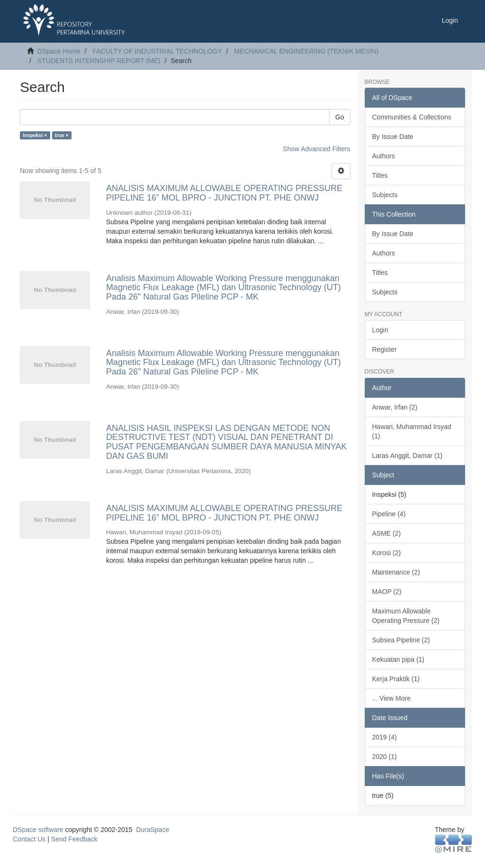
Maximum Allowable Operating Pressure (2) (406, 616)
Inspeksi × (35, 135)
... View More (391, 698)
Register (385, 349)
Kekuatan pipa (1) (399, 659)
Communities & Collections (412, 117)
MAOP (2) (387, 592)
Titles (380, 175)
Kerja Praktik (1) (396, 679)
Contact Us (29, 839)
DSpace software (38, 830)
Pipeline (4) (389, 514)
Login (380, 330)
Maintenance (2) (396, 572)
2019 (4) (385, 737)
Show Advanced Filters (316, 149)
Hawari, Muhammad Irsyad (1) (412, 431)
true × (62, 135)
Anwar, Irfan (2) (395, 407)
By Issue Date (393, 137)
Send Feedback (74, 839)
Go (340, 117)
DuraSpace (153, 830)
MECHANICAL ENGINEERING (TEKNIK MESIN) (306, 51)
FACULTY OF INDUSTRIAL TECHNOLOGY (157, 51)
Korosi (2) (387, 553)
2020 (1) (385, 757)
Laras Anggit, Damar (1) (408, 456)
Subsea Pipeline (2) (401, 640)
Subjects (385, 195)
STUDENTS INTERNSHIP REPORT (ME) (99, 61)
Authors (384, 156)
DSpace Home (59, 51)
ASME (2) (387, 533)
